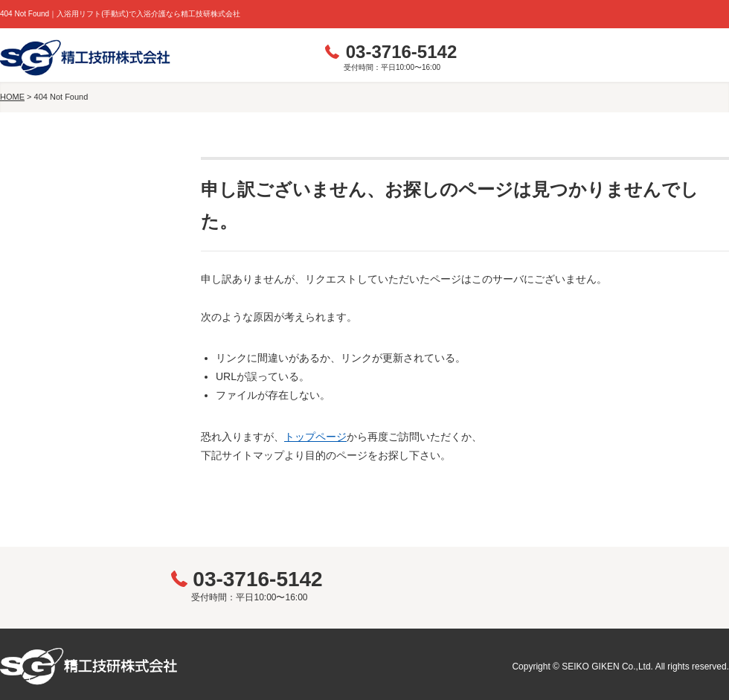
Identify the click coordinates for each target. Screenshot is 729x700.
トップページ (315, 437)
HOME (12, 97)
